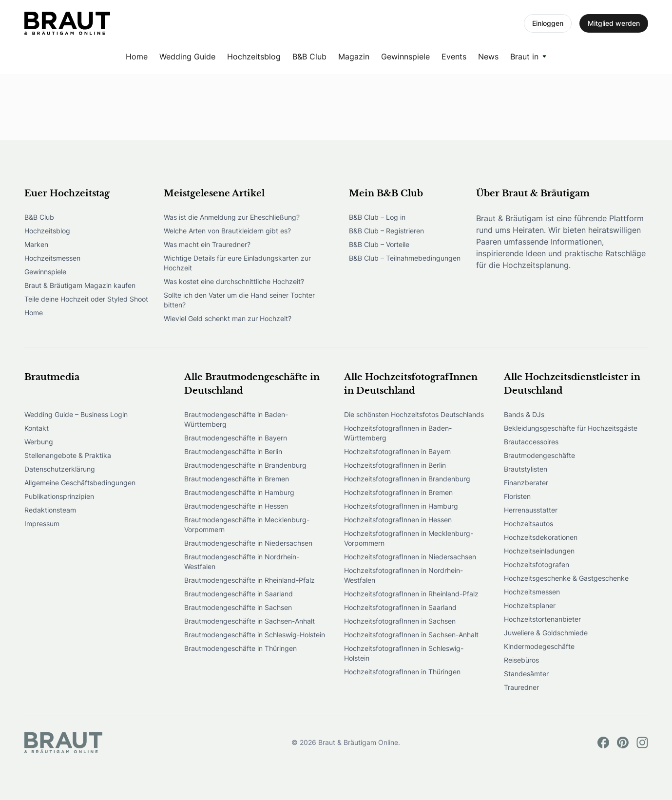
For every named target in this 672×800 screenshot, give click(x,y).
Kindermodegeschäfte (539, 646)
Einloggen (548, 23)
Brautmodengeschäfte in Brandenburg (245, 465)
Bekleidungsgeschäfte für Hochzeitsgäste (571, 428)
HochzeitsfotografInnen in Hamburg (401, 506)
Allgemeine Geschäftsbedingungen (80, 483)
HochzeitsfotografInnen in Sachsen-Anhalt (411, 635)
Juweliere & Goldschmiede (546, 633)
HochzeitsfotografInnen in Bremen (398, 492)
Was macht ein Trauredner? (207, 244)
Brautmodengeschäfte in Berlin (233, 451)
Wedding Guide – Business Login (76, 414)
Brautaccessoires (531, 442)
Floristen (517, 496)
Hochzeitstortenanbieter (542, 619)
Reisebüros (521, 660)
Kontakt (37, 428)
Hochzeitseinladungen (539, 551)
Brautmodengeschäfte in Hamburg (239, 492)
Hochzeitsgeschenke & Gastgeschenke (566, 578)
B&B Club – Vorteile (379, 244)
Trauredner (521, 687)
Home (137, 57)
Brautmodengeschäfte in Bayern (236, 438)
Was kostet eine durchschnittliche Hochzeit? (234, 281)
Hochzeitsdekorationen (541, 537)
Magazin (354, 57)
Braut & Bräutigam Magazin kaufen (80, 285)
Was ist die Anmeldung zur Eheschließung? (232, 217)
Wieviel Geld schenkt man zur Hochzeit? (228, 318)
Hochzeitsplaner (530, 605)
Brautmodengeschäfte (539, 455)
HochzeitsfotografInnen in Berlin (395, 465)
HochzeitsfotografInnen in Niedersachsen (410, 557)
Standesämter (526, 674)
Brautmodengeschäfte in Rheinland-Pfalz (250, 580)
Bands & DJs (524, 414)
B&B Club (309, 57)
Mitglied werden (614, 23)
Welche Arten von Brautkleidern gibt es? (227, 231)
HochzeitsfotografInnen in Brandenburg (407, 479)
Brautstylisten (526, 469)
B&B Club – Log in (377, 217)
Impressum (42, 524)
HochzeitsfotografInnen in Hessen (398, 520)
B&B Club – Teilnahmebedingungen (405, 258)
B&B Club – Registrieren (386, 231)
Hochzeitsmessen (52, 258)
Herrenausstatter (531, 510)
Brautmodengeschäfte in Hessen (236, 506)
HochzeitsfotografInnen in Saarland (400, 607)
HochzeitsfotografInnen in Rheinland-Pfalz (411, 594)
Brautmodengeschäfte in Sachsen (238, 607)
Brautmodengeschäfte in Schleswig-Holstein (255, 635)
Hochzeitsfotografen (537, 564)
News (488, 57)
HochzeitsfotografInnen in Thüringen (402, 672)
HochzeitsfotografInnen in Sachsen (400, 621)
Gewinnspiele (405, 57)
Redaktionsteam (50, 510)
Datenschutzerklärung (60, 469)
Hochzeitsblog (254, 57)
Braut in (524, 57)
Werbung (39, 442)
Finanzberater (526, 483)
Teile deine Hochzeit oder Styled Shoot (86, 299)
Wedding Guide (187, 57)
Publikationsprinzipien (59, 496)
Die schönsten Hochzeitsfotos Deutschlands (414, 414)
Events (454, 57)
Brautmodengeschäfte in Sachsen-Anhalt (250, 621)
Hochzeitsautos (528, 524)
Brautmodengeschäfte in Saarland (239, 594)
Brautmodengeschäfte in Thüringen (240, 648)
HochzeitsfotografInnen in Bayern (397, 451)
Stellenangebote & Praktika (68, 455)
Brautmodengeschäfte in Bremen (237, 479)
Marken (36, 244)
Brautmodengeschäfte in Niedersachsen (248, 543)
